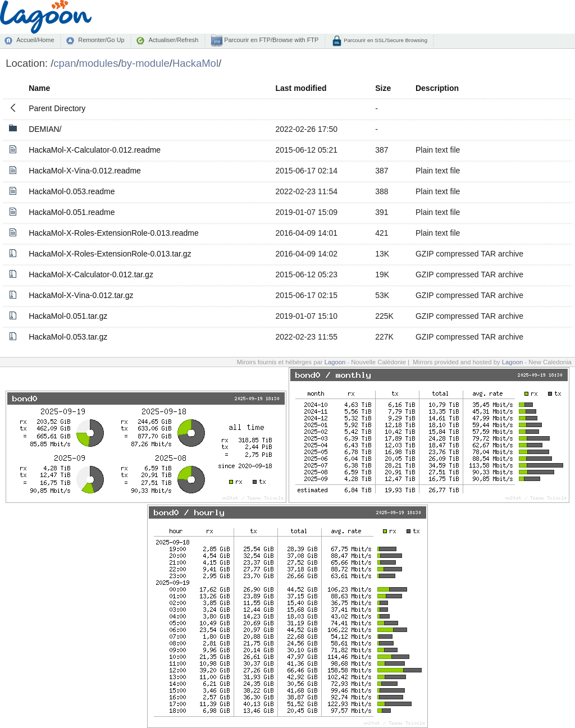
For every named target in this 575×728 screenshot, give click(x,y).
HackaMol (195, 63)
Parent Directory (57, 108)
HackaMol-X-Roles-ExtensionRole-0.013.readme (114, 233)
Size (383, 88)
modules (99, 63)
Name (39, 88)
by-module (145, 63)
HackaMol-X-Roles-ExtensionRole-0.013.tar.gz (110, 254)
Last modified (301, 88)
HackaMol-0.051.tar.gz (68, 316)
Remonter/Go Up (101, 40)
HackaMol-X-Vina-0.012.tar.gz (81, 295)
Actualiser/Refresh (173, 40)
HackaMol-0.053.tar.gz (68, 337)
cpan (65, 63)
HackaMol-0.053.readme (72, 191)
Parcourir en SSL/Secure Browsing (385, 40)
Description (437, 88)
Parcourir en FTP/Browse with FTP (270, 40)
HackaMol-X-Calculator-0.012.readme (95, 150)
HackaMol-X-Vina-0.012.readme (85, 171)
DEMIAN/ (45, 129)
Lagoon (335, 362)
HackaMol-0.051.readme (72, 212)
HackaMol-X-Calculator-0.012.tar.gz (91, 274)
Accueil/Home (35, 40)
